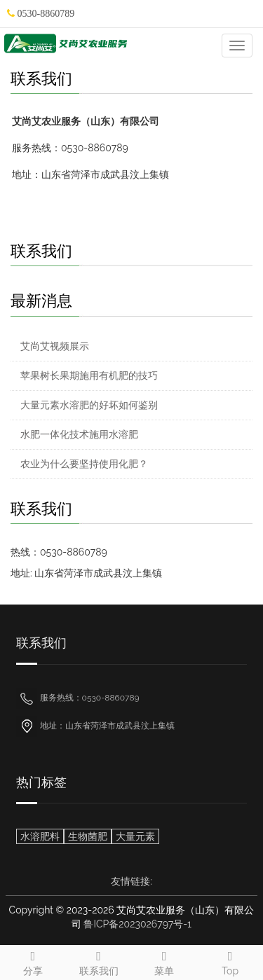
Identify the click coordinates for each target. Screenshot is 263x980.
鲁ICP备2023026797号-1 (137, 924)
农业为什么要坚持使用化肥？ (84, 464)
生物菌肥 (88, 836)
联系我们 (99, 961)
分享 (33, 961)
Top (230, 961)
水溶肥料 (40, 836)
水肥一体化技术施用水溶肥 (79, 434)
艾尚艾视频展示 (55, 346)
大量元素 (135, 836)
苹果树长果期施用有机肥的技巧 (89, 375)
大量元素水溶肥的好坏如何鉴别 (89, 405)
